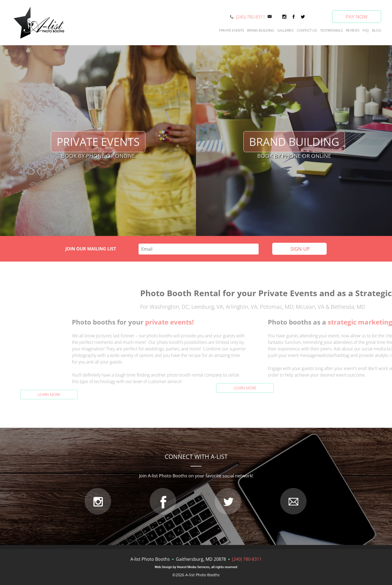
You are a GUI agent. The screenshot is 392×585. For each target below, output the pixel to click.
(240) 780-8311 (251, 17)
